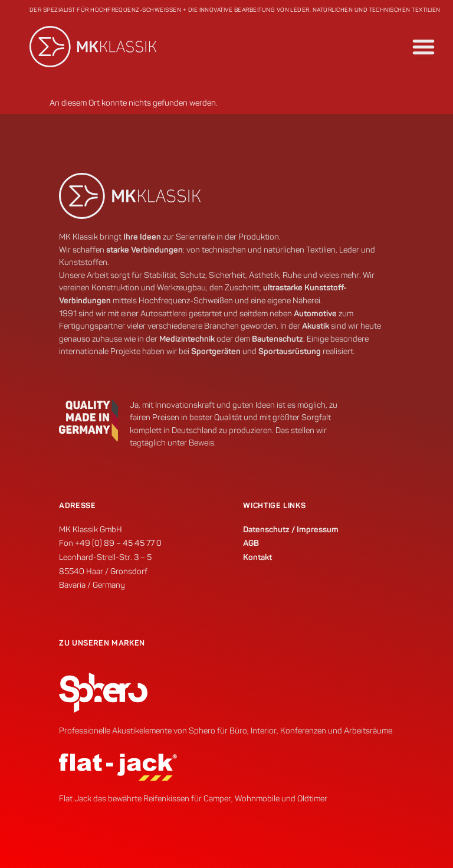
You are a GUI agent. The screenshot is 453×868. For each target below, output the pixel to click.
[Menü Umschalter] (424, 47)
